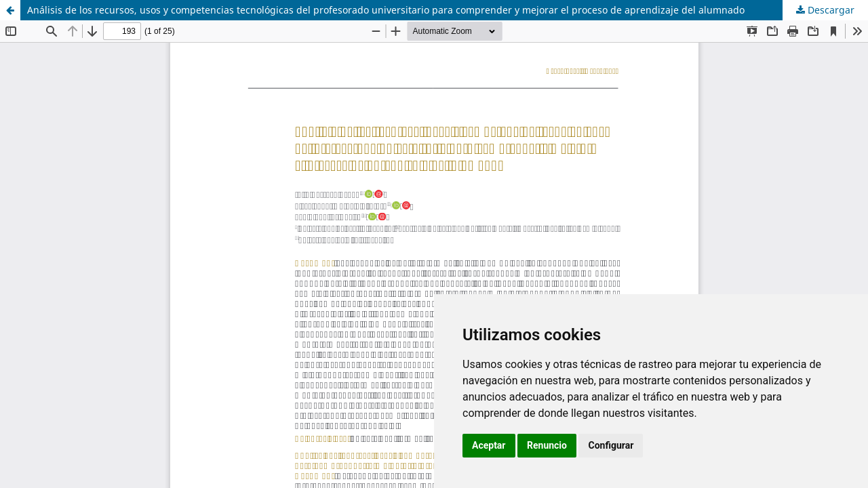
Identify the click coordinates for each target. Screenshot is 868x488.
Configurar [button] (611, 445)
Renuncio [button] (547, 445)
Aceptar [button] (489, 445)
